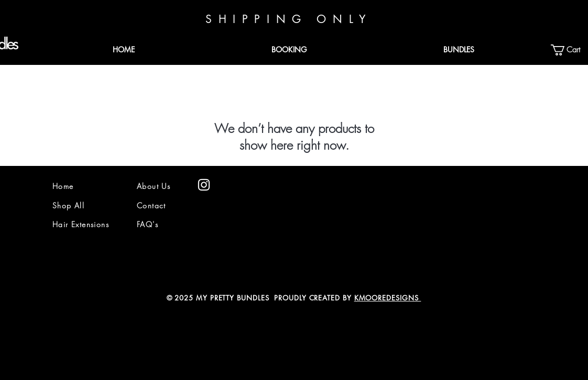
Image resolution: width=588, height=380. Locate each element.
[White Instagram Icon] (204, 185)
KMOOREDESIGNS (388, 298)
